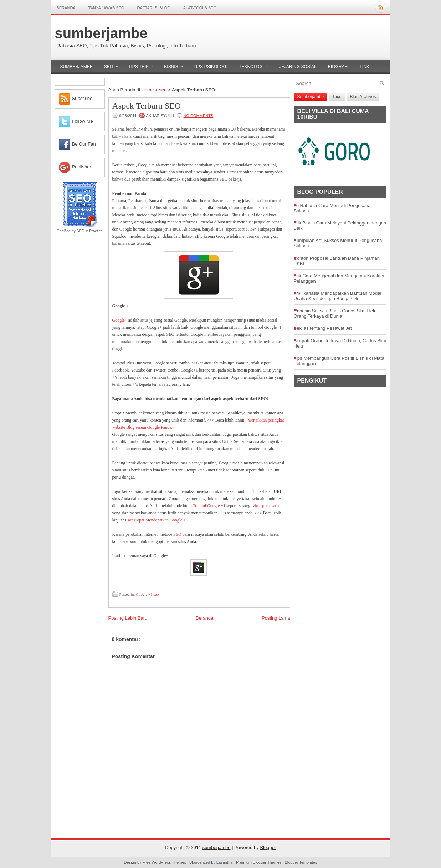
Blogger (268, 847)
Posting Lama (276, 618)
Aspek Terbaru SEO (147, 106)
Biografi (338, 67)
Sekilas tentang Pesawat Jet (323, 328)
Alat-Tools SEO (200, 8)
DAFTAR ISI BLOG (154, 8)
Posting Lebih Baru (128, 618)
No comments (199, 116)
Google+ (120, 320)
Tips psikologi (211, 67)
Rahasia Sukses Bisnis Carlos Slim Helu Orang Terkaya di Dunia (335, 313)
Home (148, 90)
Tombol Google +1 (209, 506)
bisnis (176, 65)
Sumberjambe (76, 67)
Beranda (66, 8)
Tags (337, 97)
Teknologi (256, 65)
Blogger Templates (301, 862)
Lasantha (224, 862)
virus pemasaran (267, 506)
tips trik (143, 65)
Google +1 (144, 594)
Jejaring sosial (298, 67)
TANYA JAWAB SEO (106, 8)
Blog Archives (363, 97)
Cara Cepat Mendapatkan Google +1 (157, 520)
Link (365, 67)
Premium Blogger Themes (259, 862)
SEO (177, 534)
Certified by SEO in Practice (80, 231)
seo (113, 65)
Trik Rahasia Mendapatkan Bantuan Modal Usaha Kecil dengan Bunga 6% (338, 296)
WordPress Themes (169, 862)
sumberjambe (101, 33)
